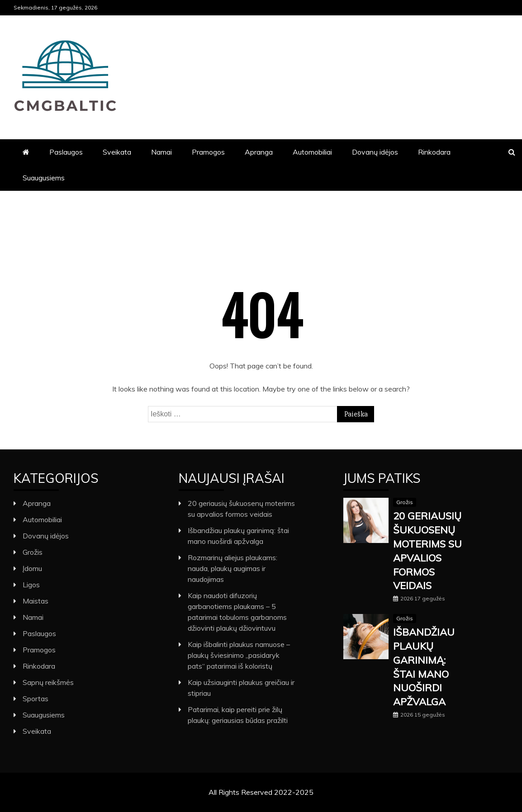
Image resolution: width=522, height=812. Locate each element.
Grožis (33, 552)
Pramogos (208, 152)
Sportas (36, 699)
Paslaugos (66, 152)
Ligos (31, 585)
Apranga (259, 152)
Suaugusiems (44, 178)
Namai (161, 152)
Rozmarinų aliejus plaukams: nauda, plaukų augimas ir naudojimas (233, 568)
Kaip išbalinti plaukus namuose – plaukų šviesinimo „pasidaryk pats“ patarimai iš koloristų (239, 655)
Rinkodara (434, 152)
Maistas (36, 601)
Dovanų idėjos (375, 152)
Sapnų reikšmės (48, 682)
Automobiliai (312, 152)
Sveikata (117, 152)
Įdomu (32, 568)
